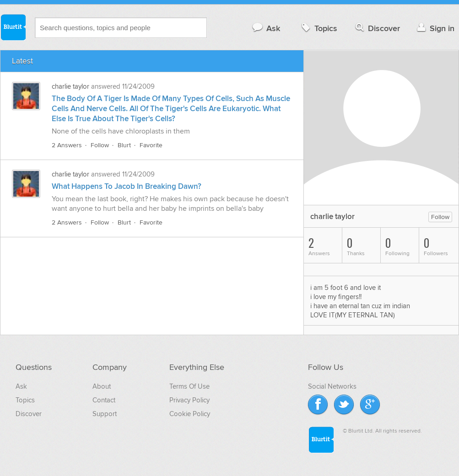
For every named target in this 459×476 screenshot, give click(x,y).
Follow (100, 145)
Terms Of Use (189, 386)
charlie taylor (70, 86)
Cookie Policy (190, 414)
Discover (377, 28)
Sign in (435, 28)
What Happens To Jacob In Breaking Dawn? (127, 187)
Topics (318, 28)
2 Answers (67, 145)
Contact (104, 400)
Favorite (151, 145)
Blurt (124, 145)
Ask (266, 28)
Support (105, 414)
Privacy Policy (189, 400)
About (102, 386)
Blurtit (13, 27)
